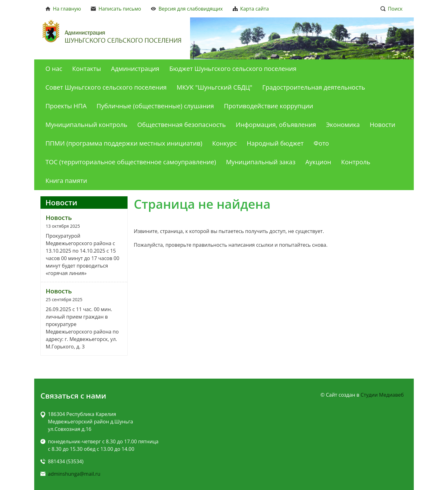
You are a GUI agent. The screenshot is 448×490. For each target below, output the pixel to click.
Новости (382, 125)
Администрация (135, 69)
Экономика (343, 125)
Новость (59, 218)
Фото (321, 143)
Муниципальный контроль (86, 125)
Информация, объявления (276, 125)
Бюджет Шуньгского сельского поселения (233, 69)
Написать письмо (116, 9)
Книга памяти (66, 181)
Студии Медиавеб (382, 395)
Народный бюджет (275, 143)
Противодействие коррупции (269, 106)
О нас (54, 69)
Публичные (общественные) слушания (155, 106)
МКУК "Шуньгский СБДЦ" (215, 87)
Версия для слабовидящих (187, 9)
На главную (63, 9)
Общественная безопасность (181, 125)
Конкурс (224, 143)
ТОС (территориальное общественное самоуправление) (131, 162)
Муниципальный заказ (261, 162)
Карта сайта (251, 9)
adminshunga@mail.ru (74, 474)
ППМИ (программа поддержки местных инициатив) (124, 143)
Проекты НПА (66, 106)
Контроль (356, 162)
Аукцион (318, 162)
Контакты (87, 69)
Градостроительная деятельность (314, 87)
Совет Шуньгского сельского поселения (106, 87)
